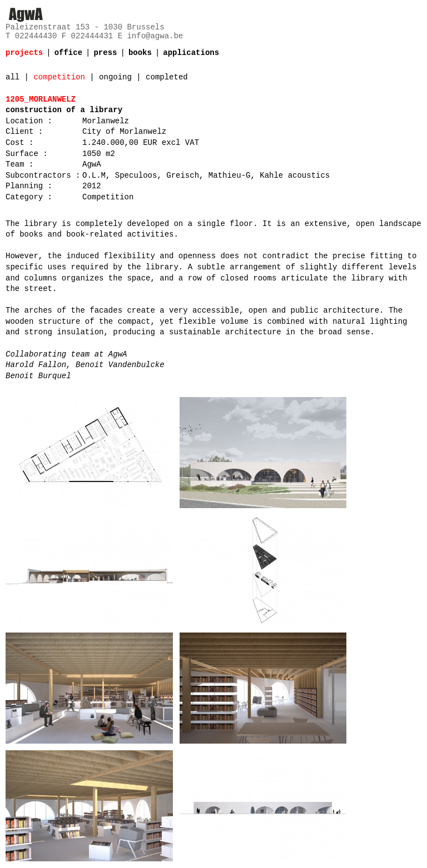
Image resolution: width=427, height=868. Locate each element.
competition (59, 77)
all (13, 77)
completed (167, 77)
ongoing (115, 77)
